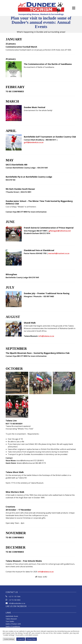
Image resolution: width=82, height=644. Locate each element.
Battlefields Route (12, 616)
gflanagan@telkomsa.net (60, 231)
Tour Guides (10, 621)
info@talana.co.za (46, 336)
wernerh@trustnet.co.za (59, 253)
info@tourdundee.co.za (15, 603)
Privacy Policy (31, 639)
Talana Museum (11, 619)
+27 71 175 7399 (14, 597)
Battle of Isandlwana (13, 626)
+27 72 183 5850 (15, 600)
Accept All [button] (21, 639)
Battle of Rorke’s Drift (13, 624)
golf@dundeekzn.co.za (34, 142)
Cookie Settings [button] (9, 639)
